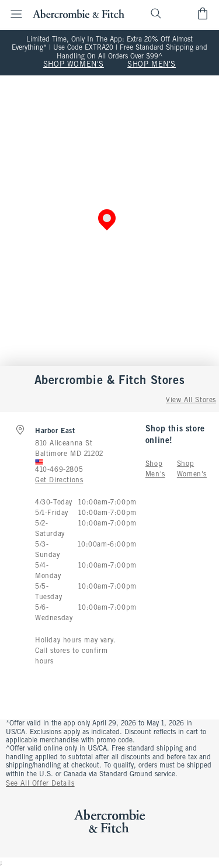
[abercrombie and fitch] (79, 13)
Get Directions (59, 480)
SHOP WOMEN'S (74, 65)
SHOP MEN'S (152, 65)
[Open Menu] (13, 14)
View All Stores (191, 400)
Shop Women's (192, 469)
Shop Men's (155, 469)
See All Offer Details (40, 784)
